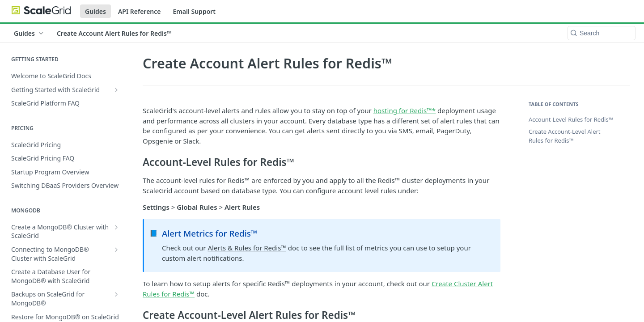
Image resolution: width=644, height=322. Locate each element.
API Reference (140, 11)
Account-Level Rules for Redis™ (571, 119)
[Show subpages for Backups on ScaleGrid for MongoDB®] (116, 294)
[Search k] (602, 33)
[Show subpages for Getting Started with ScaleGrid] (116, 90)
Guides (95, 11)
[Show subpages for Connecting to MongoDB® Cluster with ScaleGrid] (116, 250)
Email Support (194, 11)
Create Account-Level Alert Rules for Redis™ (565, 136)
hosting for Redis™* (405, 110)
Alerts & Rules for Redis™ (247, 248)
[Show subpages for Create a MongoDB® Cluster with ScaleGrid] (116, 227)
